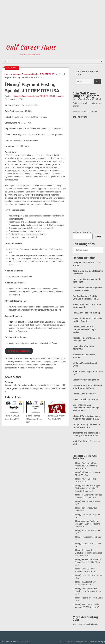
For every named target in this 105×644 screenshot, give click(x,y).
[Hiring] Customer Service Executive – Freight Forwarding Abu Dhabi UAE (88, 553)
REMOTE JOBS (47, 74)
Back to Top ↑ (99, 642)
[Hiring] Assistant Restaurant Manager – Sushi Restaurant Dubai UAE (87, 524)
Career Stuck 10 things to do (86, 380)
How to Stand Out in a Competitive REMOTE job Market (84, 330)
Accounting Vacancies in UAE (85, 624)
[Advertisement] (52, 20)
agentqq (61, 96)
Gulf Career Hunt (7, 642)
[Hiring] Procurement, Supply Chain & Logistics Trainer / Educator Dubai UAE (87, 488)
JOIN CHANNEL (80, 117)
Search (98, 237)
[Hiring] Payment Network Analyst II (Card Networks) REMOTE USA (86, 466)
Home (7, 74)
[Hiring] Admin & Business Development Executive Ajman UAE (88, 591)
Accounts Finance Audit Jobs (26, 74)
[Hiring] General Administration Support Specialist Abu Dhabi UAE (88, 562)
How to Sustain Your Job (84, 394)
